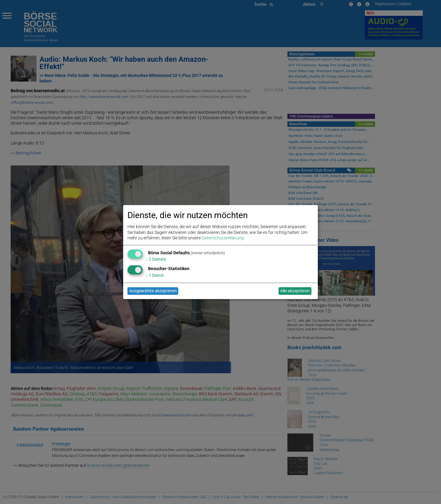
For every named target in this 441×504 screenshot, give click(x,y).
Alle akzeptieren (295, 291)
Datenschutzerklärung (223, 238)
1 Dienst (155, 275)
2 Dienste (156, 259)
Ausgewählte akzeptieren (153, 291)
